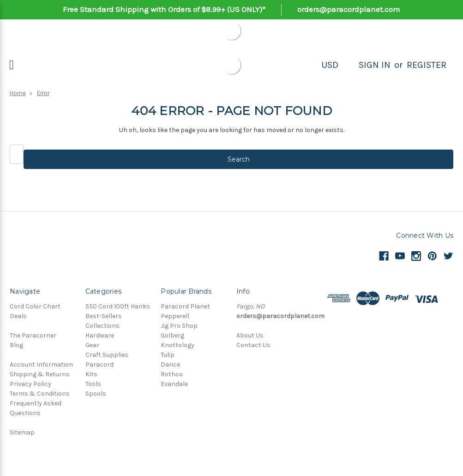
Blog (16, 345)
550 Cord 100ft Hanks (118, 306)
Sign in (375, 65)
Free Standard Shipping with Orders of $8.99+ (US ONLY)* (164, 9)
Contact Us (253, 345)
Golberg (172, 335)
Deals (18, 316)
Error (43, 93)
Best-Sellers (104, 316)
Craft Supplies (107, 355)
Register (427, 65)
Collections (102, 326)
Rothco (172, 374)
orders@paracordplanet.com (349, 9)
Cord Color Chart (35, 306)
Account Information (41, 365)
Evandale (174, 384)
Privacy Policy (30, 384)
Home (18, 93)
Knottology (177, 345)
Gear (92, 345)
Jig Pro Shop (179, 326)
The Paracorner (33, 335)
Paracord (99, 365)
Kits (91, 374)
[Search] (349, 65)
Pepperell (175, 316)
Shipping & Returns (40, 374)
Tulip (168, 355)
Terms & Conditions (40, 394)
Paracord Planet (185, 306)
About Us (250, 335)
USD (330, 65)
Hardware (100, 335)
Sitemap (22, 432)
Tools (93, 384)
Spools (96, 394)
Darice (170, 365)
